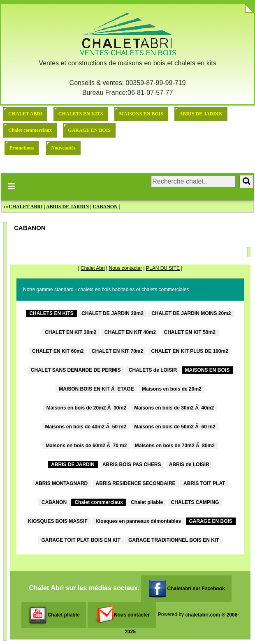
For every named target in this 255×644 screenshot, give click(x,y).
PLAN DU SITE (163, 268)
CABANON (105, 207)
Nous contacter (125, 268)
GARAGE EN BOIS (89, 130)
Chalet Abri (93, 268)
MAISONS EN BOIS (141, 114)
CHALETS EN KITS (81, 114)
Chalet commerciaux (30, 130)
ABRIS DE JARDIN (201, 114)
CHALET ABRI (25, 114)
